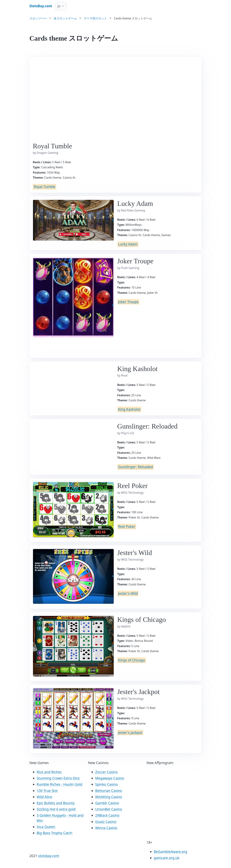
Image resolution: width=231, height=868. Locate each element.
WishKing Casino (109, 797)
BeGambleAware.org (170, 852)
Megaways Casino (110, 778)
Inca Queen (46, 827)
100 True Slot (47, 791)
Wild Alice (44, 797)
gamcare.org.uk (167, 858)
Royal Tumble (45, 187)
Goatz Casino (106, 822)
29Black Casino (107, 815)
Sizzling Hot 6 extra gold (56, 809)
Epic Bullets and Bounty (56, 803)
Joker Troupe (128, 302)
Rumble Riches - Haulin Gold (59, 784)
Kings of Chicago (132, 660)
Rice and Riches (49, 772)
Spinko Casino (107, 784)
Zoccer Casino (106, 772)
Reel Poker (127, 526)
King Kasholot (129, 409)
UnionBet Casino (109, 809)
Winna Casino (106, 828)
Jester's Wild (128, 593)
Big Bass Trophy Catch (54, 833)
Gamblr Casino (107, 803)
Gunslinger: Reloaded (135, 467)
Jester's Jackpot (130, 733)
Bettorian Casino (109, 791)
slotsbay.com (49, 856)
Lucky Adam (128, 244)
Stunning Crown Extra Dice (58, 778)
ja (59, 6)
